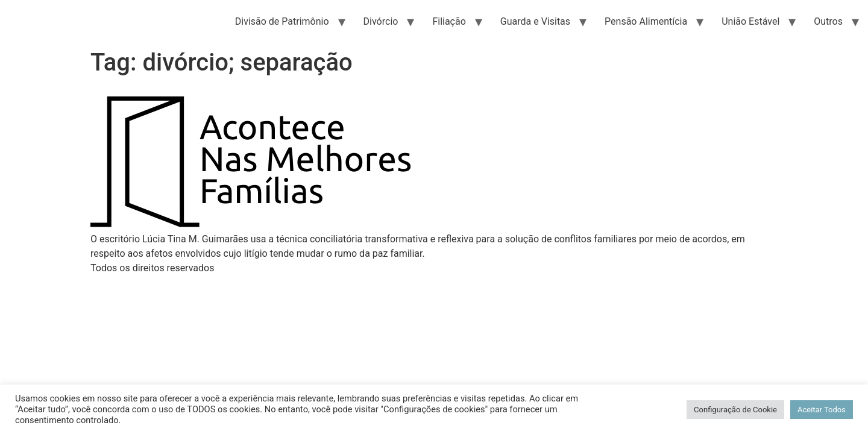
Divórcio (381, 21)
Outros (828, 21)
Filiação (449, 21)
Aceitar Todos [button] (822, 410)
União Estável (750, 21)
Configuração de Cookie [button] (735, 410)
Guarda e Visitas (535, 21)
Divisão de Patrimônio (282, 21)
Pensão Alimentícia (646, 21)
